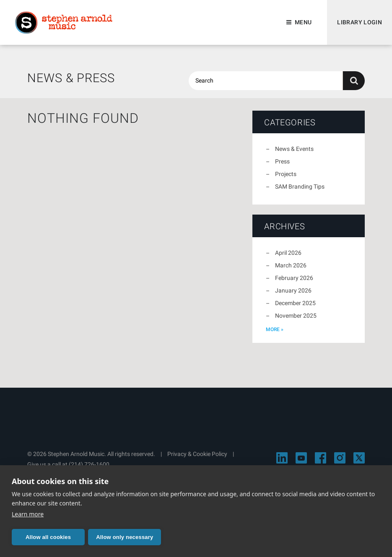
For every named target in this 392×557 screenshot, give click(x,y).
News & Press (71, 78)
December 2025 (295, 303)
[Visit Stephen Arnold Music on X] (359, 458)
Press (282, 161)
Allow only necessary (125, 537)
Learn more (28, 514)
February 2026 (294, 278)
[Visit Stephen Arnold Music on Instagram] (340, 458)
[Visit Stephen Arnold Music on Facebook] (321, 458)
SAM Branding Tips (300, 187)
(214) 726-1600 (89, 464)
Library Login (360, 22)
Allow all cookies (48, 537)
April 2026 (288, 253)
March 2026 (291, 265)
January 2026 (293, 290)
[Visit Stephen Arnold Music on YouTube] (301, 458)
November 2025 (296, 316)
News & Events (294, 149)
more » (275, 329)
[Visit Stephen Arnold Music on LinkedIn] (282, 458)
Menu (303, 22)
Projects (286, 174)
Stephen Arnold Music (64, 23)
